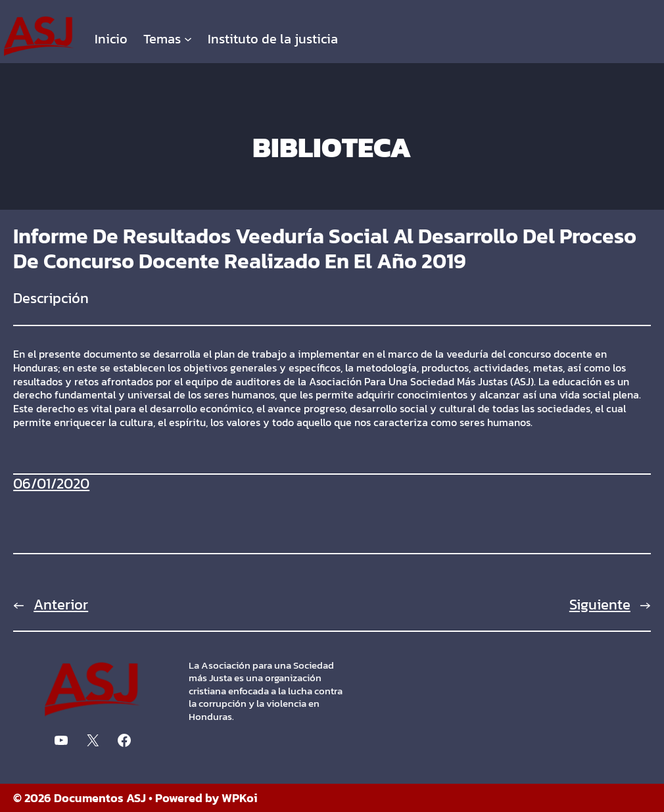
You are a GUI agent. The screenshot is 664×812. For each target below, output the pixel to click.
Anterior (61, 605)
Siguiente (600, 605)
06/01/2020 (51, 484)
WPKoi (240, 798)
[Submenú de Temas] (188, 39)
